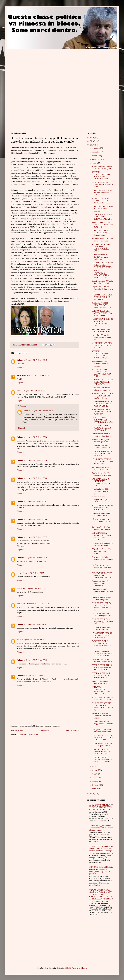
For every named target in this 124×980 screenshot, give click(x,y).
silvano (20, 391)
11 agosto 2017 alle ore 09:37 (33, 573)
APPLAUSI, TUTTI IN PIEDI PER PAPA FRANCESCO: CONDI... (102, 305)
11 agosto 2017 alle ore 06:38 (36, 558)
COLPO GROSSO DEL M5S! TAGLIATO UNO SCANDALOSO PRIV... (102, 313)
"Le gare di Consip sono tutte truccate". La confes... (102, 544)
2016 (92, 794)
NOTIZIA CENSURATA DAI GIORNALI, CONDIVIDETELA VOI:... (101, 248)
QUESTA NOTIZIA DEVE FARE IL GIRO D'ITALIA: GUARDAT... (102, 575)
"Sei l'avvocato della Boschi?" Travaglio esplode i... (100, 257)
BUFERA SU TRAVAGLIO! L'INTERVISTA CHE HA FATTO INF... (102, 412)
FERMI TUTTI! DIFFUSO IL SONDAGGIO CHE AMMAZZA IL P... (102, 667)
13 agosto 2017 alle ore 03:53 (36, 660)
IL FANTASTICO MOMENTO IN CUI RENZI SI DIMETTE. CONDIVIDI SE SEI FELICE (101, 807)
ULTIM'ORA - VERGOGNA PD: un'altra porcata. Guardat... (102, 209)
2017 (92, 145)
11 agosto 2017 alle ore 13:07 (36, 624)
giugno (95, 770)
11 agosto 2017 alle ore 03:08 (36, 478)
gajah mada (22, 375)
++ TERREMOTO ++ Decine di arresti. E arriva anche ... (102, 185)
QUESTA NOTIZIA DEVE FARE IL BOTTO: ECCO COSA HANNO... (102, 738)
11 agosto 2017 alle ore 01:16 (34, 391)
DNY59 (68, 968)
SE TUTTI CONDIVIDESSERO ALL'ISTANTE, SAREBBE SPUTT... (101, 175)
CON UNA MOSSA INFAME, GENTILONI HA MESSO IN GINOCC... (102, 536)
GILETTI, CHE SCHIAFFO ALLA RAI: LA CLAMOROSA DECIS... (102, 265)
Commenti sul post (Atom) (29, 735)
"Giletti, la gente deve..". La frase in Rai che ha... (102, 682)
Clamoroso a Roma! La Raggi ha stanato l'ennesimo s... (100, 583)
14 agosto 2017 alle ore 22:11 (36, 676)
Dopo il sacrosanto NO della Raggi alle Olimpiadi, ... (102, 282)
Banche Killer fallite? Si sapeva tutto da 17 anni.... (102, 474)
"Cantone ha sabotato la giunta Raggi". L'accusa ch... (101, 521)
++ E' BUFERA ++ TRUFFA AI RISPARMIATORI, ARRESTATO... (102, 382)
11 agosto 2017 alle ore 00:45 (36, 360)
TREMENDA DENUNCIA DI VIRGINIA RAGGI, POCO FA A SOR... (102, 404)
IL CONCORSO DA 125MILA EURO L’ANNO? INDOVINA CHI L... (101, 373)
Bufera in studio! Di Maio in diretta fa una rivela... (102, 240)
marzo (95, 781)
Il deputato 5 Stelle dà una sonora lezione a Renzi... (102, 528)
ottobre (95, 156)
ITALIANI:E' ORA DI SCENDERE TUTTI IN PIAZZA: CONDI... (102, 428)
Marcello (27, 411)
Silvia (19, 640)
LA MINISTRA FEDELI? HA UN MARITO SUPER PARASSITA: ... (102, 461)
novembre (96, 152)
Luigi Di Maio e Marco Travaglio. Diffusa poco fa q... (102, 289)
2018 (92, 141)
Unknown (21, 360)
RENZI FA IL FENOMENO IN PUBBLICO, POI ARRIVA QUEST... (102, 508)
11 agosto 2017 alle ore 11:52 (38, 604)
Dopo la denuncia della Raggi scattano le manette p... (102, 724)
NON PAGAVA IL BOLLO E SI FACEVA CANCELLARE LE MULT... (103, 322)
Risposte (23, 406)
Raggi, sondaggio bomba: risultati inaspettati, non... (102, 330)
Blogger (84, 968)
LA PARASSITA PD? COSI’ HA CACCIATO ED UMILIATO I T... (102, 635)
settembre (96, 159)
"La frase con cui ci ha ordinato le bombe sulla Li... (101, 567)
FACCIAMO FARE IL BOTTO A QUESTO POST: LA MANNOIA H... (101, 644)
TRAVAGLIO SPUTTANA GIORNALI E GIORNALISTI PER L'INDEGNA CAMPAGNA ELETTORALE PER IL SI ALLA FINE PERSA (101, 894)
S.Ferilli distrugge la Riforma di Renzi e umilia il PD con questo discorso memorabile (101, 828)
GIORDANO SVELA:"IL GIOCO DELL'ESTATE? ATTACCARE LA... (102, 675)
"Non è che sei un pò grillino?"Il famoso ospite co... (102, 592)
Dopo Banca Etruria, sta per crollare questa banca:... (102, 745)
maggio (95, 774)
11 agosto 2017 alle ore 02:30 (36, 437)
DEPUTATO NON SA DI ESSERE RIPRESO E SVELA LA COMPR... (101, 752)
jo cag (19, 573)
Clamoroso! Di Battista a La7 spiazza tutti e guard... (103, 389)
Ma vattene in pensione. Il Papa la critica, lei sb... (101, 468)
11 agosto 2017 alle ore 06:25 (36, 537)
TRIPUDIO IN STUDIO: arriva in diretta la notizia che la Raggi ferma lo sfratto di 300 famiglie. (101, 849)
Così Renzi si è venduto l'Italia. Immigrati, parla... (102, 615)
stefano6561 (22, 604)
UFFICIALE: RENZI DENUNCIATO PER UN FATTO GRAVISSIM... (102, 760)
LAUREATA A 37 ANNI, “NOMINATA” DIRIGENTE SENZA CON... (101, 482)
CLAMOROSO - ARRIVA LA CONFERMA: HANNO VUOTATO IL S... (102, 606)
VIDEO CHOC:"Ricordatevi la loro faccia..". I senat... (102, 699)
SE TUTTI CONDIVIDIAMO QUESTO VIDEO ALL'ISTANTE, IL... (100, 355)
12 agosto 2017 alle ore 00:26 (33, 640)
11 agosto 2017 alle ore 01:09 (38, 375)
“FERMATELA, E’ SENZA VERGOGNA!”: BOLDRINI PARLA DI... (102, 217)
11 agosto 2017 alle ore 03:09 (36, 501)
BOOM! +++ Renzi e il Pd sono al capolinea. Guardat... (102, 551)
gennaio (95, 789)
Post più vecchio (72, 730)
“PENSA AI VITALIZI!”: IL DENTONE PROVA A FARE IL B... (102, 454)
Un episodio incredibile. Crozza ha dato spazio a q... (101, 491)
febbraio (95, 785)
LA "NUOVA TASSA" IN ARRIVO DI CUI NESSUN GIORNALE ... (102, 420)
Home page (45, 730)
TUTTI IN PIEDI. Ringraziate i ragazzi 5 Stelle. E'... (101, 500)
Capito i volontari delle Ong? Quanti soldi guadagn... (102, 598)
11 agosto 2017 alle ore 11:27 (37, 588)
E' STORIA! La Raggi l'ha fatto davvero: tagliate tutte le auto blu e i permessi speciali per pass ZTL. (101, 870)
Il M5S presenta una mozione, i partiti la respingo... (100, 364)
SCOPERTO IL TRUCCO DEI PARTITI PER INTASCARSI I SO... (101, 201)
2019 (92, 138)
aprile (94, 778)
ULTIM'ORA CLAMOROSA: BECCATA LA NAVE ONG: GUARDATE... (101, 690)
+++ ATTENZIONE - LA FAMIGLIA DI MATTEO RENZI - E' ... (102, 225)
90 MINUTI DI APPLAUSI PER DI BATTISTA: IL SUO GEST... (102, 345)
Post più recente (17, 730)
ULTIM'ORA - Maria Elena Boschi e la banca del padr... (102, 193)
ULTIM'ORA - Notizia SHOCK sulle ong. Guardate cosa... (100, 233)
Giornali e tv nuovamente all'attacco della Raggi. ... (102, 628)
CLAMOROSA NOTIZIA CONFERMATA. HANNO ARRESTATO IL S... (102, 707)
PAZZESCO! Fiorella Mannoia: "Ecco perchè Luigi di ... (101, 716)
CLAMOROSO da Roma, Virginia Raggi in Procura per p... (102, 621)
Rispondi (20, 367)
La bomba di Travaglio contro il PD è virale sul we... (101, 337)
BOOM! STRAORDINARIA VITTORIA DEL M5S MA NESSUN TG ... (102, 396)
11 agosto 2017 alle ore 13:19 (42, 411)
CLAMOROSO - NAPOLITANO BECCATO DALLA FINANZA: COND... (101, 274)
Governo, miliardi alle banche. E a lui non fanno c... (102, 559)
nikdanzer (21, 588)
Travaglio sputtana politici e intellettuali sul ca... (102, 514)
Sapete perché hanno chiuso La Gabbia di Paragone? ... (102, 167)
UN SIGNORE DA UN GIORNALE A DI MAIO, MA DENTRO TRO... (102, 654)
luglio (94, 766)
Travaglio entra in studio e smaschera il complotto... (102, 731)
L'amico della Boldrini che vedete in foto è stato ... (102, 435)
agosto (95, 163)
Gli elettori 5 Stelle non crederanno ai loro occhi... (102, 446)
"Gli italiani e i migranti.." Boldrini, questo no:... (101, 441)
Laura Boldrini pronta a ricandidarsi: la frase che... (102, 661)
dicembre (96, 148)
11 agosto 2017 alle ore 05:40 (36, 519)
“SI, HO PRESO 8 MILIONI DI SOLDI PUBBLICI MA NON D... (102, 297)
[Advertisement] (33, 67)
